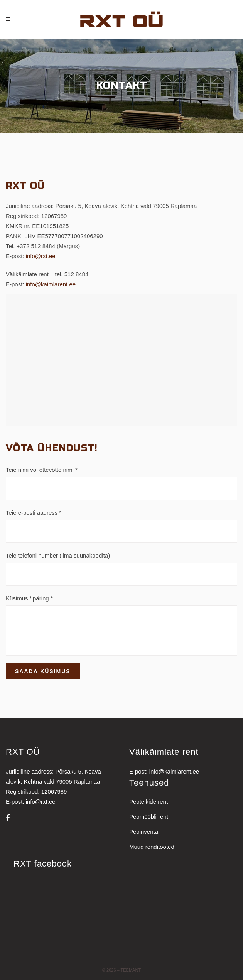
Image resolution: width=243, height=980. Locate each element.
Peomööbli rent (149, 817)
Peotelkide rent (148, 802)
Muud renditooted (152, 847)
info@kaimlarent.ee (51, 284)
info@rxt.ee (41, 256)
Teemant (131, 970)
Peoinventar (145, 832)
